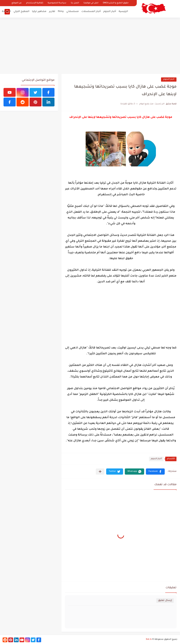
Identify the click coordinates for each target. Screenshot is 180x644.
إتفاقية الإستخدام (35, 3)
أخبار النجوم (110, 12)
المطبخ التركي (21, 12)
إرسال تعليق (165, 600)
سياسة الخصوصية (57, 3)
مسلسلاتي (73, 12)
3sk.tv (149, 639)
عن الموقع (17, 3)
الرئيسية (123, 12)
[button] (155, 472)
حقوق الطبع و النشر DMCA (116, 3)
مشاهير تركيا (39, 12)
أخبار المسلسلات (91, 12)
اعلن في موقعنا (91, 3)
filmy (61, 12)
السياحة (6, 12)
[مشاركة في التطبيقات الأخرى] (100, 472)
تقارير (52, 12)
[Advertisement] (90, 46)
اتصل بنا (75, 3)
